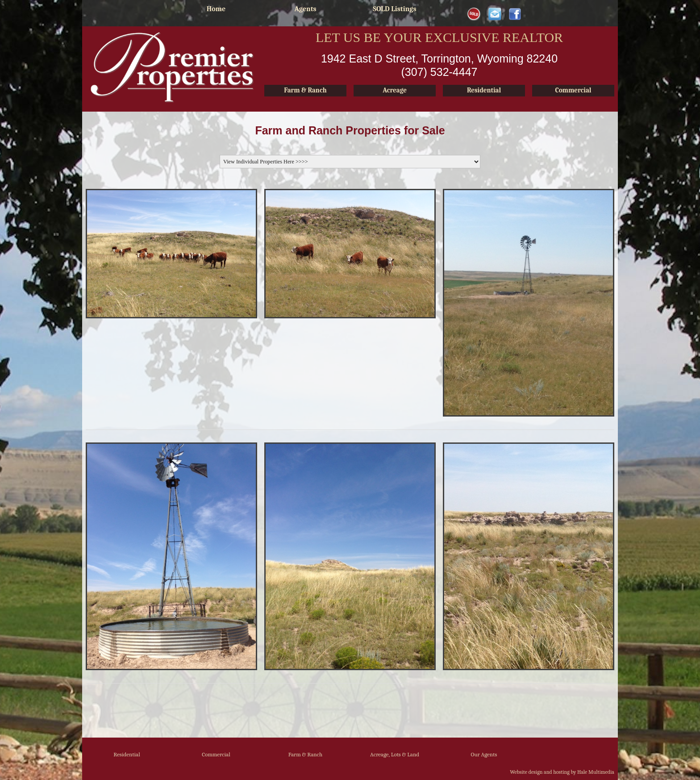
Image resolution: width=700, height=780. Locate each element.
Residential (127, 754)
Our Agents (484, 754)
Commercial (216, 754)
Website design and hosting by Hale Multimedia (562, 772)
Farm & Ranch (306, 754)
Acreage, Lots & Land (395, 754)
